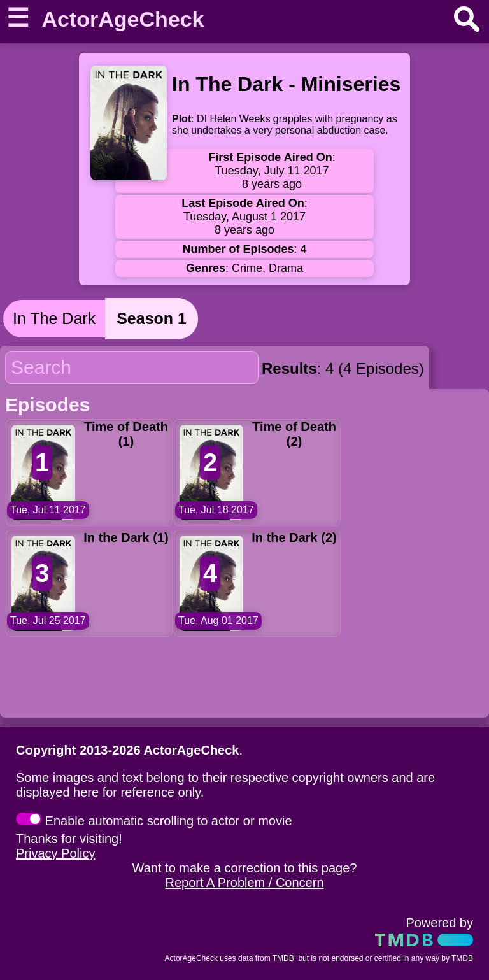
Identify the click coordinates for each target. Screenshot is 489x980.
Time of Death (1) (126, 434)
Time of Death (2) (294, 434)
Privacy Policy (55, 853)
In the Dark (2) (294, 537)
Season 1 (152, 318)
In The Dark (54, 318)
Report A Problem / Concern (244, 883)
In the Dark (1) (126, 537)
